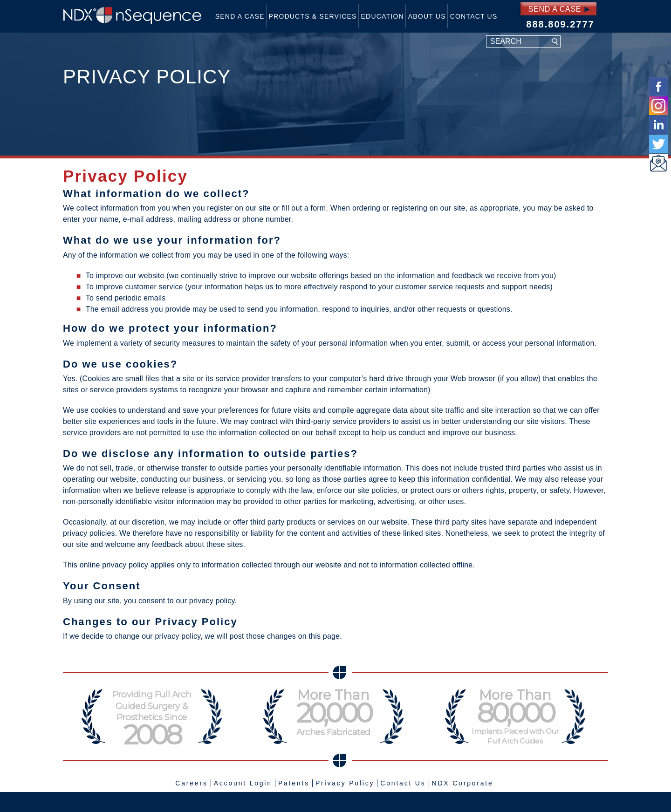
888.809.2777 (560, 24)
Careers (191, 783)
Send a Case (240, 16)
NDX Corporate (463, 783)
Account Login (243, 783)
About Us (427, 16)
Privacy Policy (345, 783)
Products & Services (313, 16)
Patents (294, 783)
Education (383, 16)
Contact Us (474, 16)
